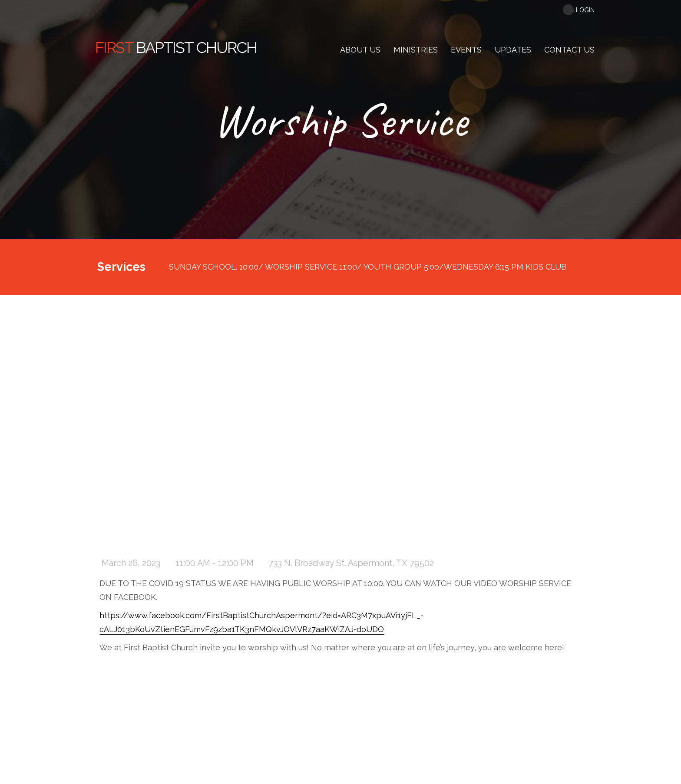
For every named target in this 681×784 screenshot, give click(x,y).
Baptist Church (176, 47)
